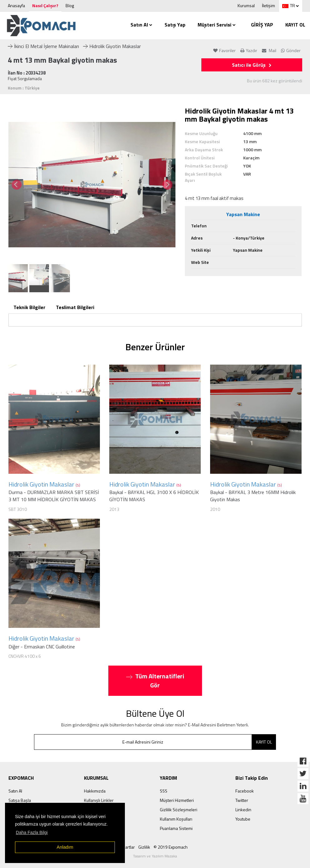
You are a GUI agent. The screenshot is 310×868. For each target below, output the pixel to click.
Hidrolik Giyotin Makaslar (112, 46)
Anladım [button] (65, 847)
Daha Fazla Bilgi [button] (32, 832)
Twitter (242, 800)
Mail (269, 50)
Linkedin (243, 810)
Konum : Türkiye (24, 88)
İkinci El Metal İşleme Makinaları (43, 46)
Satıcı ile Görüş (252, 65)
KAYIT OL (295, 25)
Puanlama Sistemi (176, 828)
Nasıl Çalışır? (45, 5)
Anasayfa (16, 5)
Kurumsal (246, 5)
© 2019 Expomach (171, 847)
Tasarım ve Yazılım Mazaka (155, 856)
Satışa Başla (20, 800)
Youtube (243, 819)
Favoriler (224, 50)
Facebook (245, 791)
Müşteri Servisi (217, 25)
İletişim (268, 5)
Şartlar (129, 847)
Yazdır (249, 50)
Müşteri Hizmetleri (177, 800)
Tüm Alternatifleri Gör (155, 681)
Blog (70, 5)
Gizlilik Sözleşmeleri (179, 810)
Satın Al (141, 25)
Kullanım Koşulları (176, 819)
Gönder (291, 50)
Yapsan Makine (243, 214)
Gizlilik (144, 847)
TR (289, 5)
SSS (164, 791)
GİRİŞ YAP (262, 25)
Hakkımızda (95, 791)
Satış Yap (175, 25)
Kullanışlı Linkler (99, 800)
